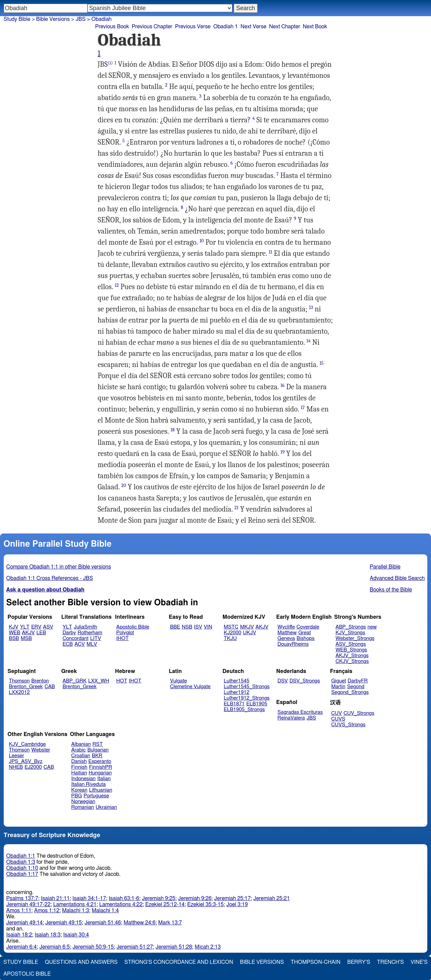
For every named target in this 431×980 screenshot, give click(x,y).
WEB (14, 633)
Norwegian (83, 802)
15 (322, 363)
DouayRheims (293, 644)
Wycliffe (286, 627)
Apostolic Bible (27, 974)
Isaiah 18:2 (19, 935)
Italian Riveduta (89, 784)
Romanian (83, 807)
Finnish (79, 767)
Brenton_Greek (26, 687)
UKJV (250, 633)
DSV (283, 681)
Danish (79, 761)
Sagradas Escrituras (300, 712)
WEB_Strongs (351, 650)
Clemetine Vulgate (190, 687)
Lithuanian (101, 790)
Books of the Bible (391, 590)
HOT (122, 681)
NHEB (16, 767)
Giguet (339, 681)
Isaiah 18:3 (48, 935)
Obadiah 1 (225, 27)
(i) (110, 63)
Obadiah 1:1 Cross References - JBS (50, 578)
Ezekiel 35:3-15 (205, 905)
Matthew (287, 633)
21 (236, 508)
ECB (68, 644)
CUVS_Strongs (349, 725)
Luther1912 (237, 692)
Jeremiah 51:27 (135, 947)
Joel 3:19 (237, 905)
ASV (48, 627)
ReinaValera (291, 718)
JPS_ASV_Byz (26, 761)
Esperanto (100, 761)
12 (117, 285)
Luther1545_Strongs (247, 687)
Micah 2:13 (208, 947)
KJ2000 (233, 633)
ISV (198, 627)
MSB (26, 638)
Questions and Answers (81, 962)
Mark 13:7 (170, 923)
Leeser (16, 756)
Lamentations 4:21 (75, 905)
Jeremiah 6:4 (22, 947)
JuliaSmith (85, 627)
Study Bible (17, 19)
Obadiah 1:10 (22, 868)
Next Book (315, 27)
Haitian (79, 773)
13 (311, 308)
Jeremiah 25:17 (232, 898)
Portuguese (96, 796)
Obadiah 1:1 (21, 856)
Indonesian (84, 779)
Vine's (419, 962)
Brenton (40, 681)
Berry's (359, 962)
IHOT (122, 638)
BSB (14, 638)
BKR (97, 756)
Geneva (286, 638)
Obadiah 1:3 (21, 862)
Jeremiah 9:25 (158, 898)
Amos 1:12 (47, 911)
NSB (187, 627)
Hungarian (100, 773)
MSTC (231, 627)
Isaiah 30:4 (76, 935)
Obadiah (102, 19)
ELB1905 (257, 704)
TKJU (230, 638)
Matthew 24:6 (140, 923)
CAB (50, 687)
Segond (356, 687)
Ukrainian (106, 807)
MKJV (247, 627)
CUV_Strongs (359, 713)
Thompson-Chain (316, 962)
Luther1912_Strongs (247, 698)
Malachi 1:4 (105, 911)
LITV (96, 638)
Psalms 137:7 (22, 898)
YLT (25, 627)
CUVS (338, 719)
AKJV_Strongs (352, 656)
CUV (337, 713)
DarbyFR (358, 681)
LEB (41, 633)
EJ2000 (33, 767)
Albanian (81, 744)
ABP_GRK (75, 681)
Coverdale (308, 627)
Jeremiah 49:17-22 (28, 905)
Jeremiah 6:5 (55, 947)
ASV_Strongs (351, 644)
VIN (208, 627)
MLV (92, 644)
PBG (77, 796)
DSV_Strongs (305, 681)
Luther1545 (237, 681)
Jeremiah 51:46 (103, 923)
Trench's (390, 962)
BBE (175, 627)
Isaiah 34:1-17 (89, 898)
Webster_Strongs (355, 638)
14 (308, 341)
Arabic (79, 750)
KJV (13, 627)
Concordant (76, 638)
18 (172, 430)
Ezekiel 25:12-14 (165, 905)
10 (202, 241)
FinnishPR (101, 767)
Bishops (306, 638)
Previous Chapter (152, 27)
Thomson (19, 681)
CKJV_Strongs (352, 661)
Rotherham (90, 633)
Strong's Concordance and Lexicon (179, 962)
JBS (80, 19)
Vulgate (178, 681)
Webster (41, 750)
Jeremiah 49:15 (64, 923)
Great (305, 633)
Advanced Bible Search (397, 578)
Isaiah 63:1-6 (124, 898)
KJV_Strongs (350, 633)
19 (283, 452)
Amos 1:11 (19, 911)
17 (303, 408)
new (372, 627)
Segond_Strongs (350, 692)
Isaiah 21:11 (55, 898)
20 (124, 485)
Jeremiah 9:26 (195, 898)
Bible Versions (53, 19)
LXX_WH (99, 681)
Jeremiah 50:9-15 (93, 947)
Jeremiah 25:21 (271, 898)
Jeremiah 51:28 (174, 947)
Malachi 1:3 (75, 911)
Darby (69, 633)
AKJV (28, 633)
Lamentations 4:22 (121, 905)
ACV (80, 644)
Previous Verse (193, 27)
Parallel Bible (385, 567)
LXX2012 (19, 692)
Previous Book (112, 27)
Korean (79, 790)
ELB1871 (234, 704)
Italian (104, 779)
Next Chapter (285, 27)
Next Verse (253, 27)
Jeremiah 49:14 (25, 923)
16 (283, 385)
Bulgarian (98, 750)
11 (270, 252)
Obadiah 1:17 (22, 874)
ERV (36, 627)
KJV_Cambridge (27, 744)
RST (98, 744)
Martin (338, 687)
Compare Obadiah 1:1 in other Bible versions (59, 567)
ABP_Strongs (351, 627)
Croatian (81, 756)
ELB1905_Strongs (244, 710)
